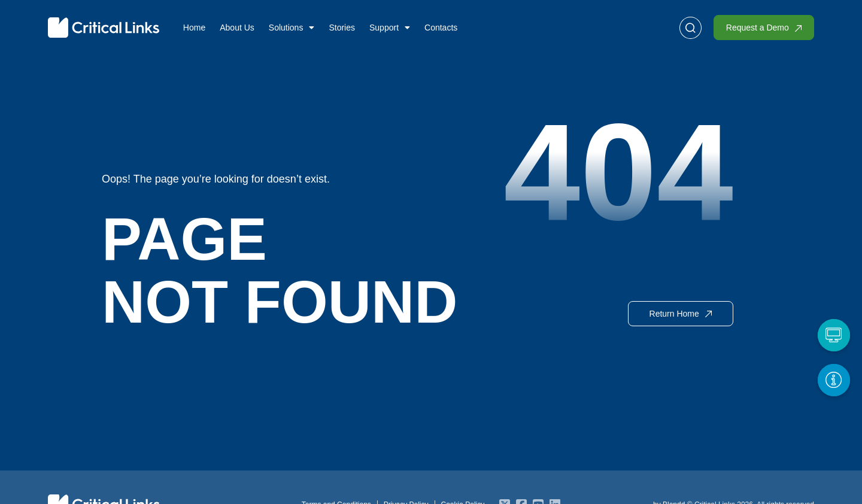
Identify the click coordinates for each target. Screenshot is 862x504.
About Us (237, 28)
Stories (342, 28)
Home (194, 28)
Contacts (441, 28)
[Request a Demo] (833, 335)
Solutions (292, 28)
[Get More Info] (833, 379)
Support (390, 28)
